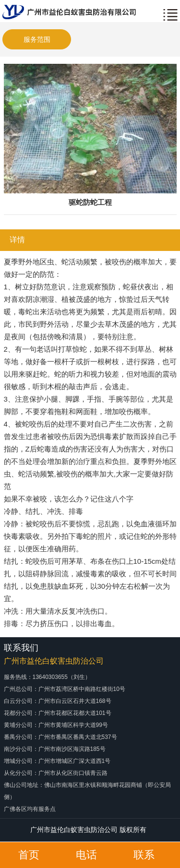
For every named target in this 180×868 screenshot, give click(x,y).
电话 (86, 855)
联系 (144, 855)
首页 (29, 855)
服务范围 (37, 39)
